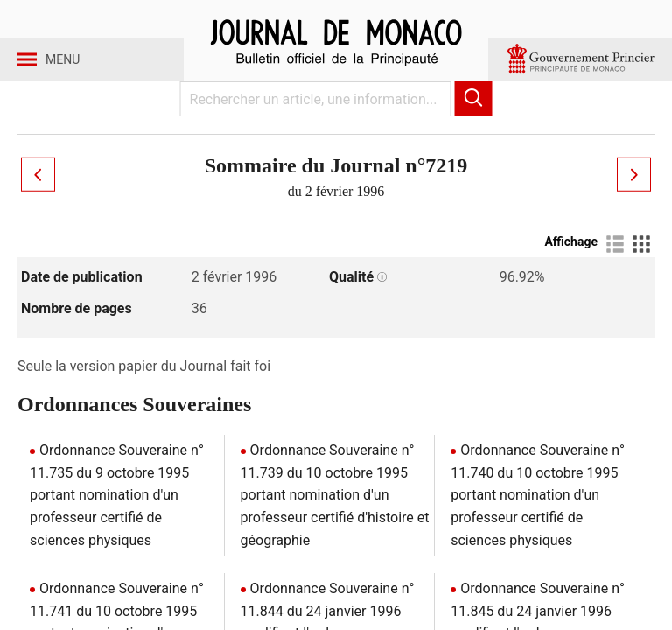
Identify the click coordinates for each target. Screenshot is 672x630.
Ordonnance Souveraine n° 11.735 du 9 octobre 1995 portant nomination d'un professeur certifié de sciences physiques (117, 522)
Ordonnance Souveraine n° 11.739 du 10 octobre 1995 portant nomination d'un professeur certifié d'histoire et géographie (335, 522)
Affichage (571, 269)
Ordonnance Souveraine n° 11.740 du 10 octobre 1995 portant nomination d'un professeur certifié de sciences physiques (538, 522)
